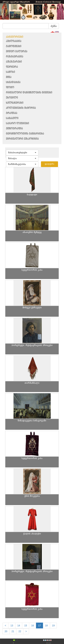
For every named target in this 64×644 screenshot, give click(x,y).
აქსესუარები (14, 62)
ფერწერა (12, 67)
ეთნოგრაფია (14, 129)
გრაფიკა (12, 113)
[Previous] (5, 626)
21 (13, 631)
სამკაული (12, 118)
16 (33, 626)
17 (40, 626)
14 (19, 626)
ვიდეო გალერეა (17, 51)
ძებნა (54, 26)
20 (6, 631)
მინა (9, 77)
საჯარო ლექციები (17, 123)
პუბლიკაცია (14, 41)
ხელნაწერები (15, 103)
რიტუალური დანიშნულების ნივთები (29, 93)
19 (53, 626)
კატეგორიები (15, 37)
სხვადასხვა (13, 82)
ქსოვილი (12, 98)
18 (46, 626)
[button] (22, 153)
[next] (26, 631)
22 (20, 631)
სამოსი (10, 72)
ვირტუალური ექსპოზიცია (22, 139)
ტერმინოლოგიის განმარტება (25, 134)
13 (12, 626)
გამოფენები (14, 46)
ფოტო (10, 87)
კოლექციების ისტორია (21, 108)
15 (26, 626)
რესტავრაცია (15, 57)
